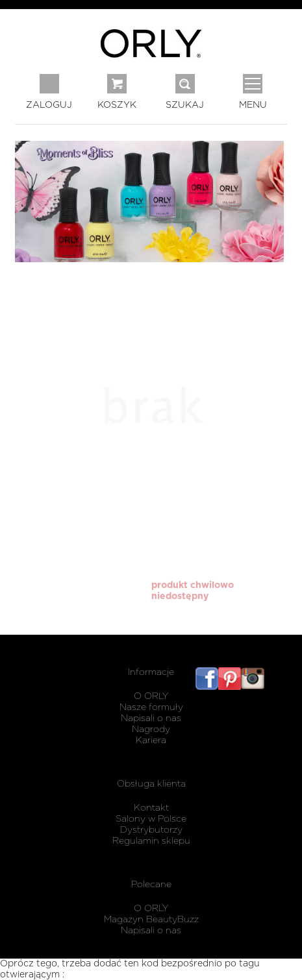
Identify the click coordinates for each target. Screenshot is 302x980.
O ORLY (151, 696)
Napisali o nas (151, 718)
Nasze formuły (151, 707)
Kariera (151, 741)
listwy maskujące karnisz (276, 693)
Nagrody (151, 729)
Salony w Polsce (151, 819)
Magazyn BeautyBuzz (151, 920)
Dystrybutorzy (151, 830)
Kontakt (151, 808)
